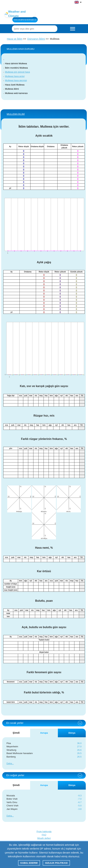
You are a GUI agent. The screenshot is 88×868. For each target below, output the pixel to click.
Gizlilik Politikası (56, 863)
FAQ (44, 835)
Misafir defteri (44, 838)
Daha (9, 763)
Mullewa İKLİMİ (16, 114)
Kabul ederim (29, 863)
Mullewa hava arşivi (15, 76)
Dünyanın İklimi (36, 39)
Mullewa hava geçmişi (16, 80)
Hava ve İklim (15, 39)
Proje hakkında (44, 831)
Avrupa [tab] (44, 733)
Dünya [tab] (72, 733)
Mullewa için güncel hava (17, 72)
